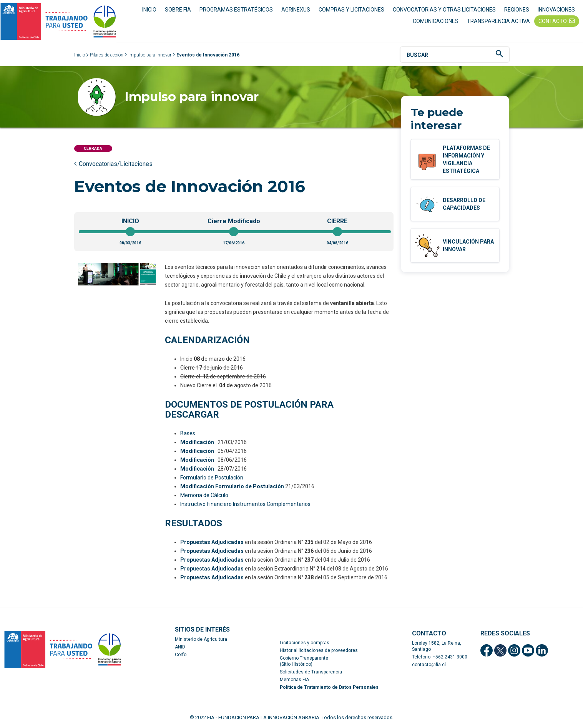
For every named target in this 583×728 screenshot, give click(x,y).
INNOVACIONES (556, 10)
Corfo (181, 655)
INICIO (149, 10)
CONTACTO (553, 21)
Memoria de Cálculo (204, 495)
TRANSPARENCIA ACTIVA (498, 21)
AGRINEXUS (296, 10)
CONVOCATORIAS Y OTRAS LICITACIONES (444, 10)
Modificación (197, 442)
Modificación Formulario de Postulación (232, 486)
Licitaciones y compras (305, 643)
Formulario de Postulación (212, 478)
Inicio (80, 55)
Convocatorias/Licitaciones (116, 164)
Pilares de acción (107, 55)
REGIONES (517, 10)
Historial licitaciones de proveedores (319, 650)
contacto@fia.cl (429, 665)
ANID (180, 647)
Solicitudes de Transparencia (311, 672)
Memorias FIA (294, 680)
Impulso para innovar (150, 55)
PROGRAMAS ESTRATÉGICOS (236, 10)
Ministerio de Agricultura (201, 639)
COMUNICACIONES (436, 21)
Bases (188, 433)
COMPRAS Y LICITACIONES (351, 10)
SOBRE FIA (178, 10)
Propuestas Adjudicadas (212, 542)
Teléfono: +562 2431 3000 (440, 657)
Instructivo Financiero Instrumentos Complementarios (245, 504)
